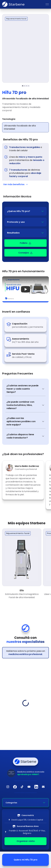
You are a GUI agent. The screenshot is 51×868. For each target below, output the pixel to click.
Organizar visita (26, 841)
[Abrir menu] (47, 4)
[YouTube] (29, 787)
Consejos (26, 253)
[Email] (43, 787)
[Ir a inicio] (13, 4)
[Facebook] (15, 787)
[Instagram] (8, 787)
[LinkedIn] (36, 787)
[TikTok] (22, 787)
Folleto (26, 243)
